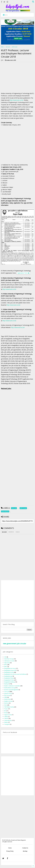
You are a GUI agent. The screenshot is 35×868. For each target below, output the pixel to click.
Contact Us (25, 848)
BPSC (6, 665)
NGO (6, 705)
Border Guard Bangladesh (11, 690)
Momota (7, 703)
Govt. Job (8, 47)
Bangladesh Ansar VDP (10, 670)
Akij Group (7, 663)
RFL (5, 711)
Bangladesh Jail (8, 676)
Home (2, 47)
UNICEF (6, 718)
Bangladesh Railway (10, 682)
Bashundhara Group (10, 688)
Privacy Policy (10, 851)
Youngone (7, 724)
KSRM (6, 697)
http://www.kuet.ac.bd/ (17, 100)
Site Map (25, 851)
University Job (8, 720)
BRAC (6, 667)
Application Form (23, 273)
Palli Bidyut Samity (9, 707)
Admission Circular (9, 661)
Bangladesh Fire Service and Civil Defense (15, 674)
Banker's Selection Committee (12, 686)
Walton (6, 722)
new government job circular (15, 644)
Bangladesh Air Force (10, 668)
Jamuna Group (8, 693)
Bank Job (7, 684)
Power (6, 709)
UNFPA (6, 717)
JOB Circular (15, 47)
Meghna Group (8, 701)
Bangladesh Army (9, 672)
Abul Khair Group (9, 659)
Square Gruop (8, 715)
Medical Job (7, 699)
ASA (5, 657)
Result (6, 713)
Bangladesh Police (9, 680)
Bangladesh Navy (9, 678)
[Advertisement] (17, 77)
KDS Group (7, 695)
